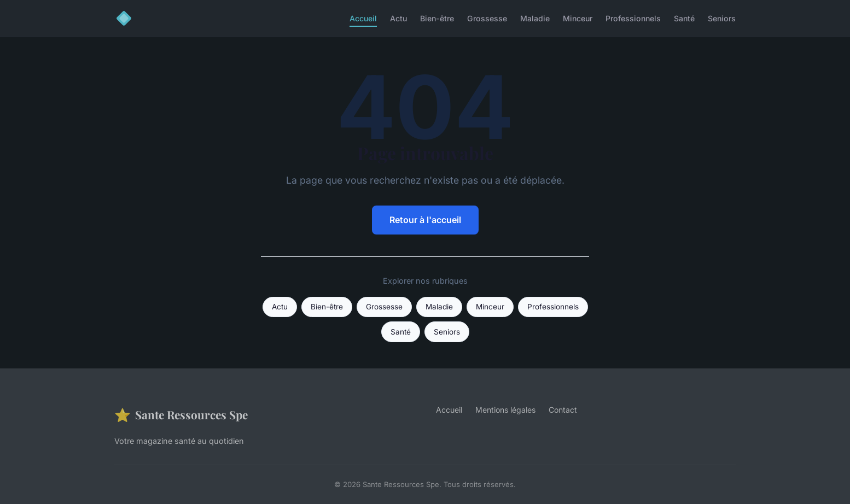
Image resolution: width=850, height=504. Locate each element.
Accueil (363, 18)
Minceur (578, 18)
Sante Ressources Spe (181, 415)
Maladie (535, 18)
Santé (684, 18)
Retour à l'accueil (425, 220)
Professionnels (633, 18)
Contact (563, 410)
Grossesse (487, 18)
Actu (398, 18)
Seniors (722, 18)
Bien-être (437, 18)
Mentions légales (505, 410)
